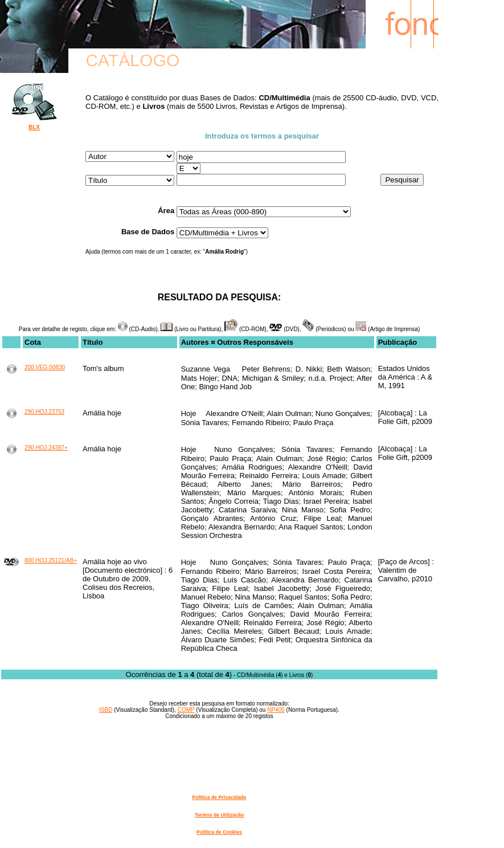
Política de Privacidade (220, 797)
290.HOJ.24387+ (46, 448)
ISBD (106, 710)
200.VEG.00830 (45, 367)
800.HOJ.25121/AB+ (51, 560)
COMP (186, 710)
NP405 (276, 710)
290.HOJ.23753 (44, 412)
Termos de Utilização (219, 815)
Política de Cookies (219, 832)
